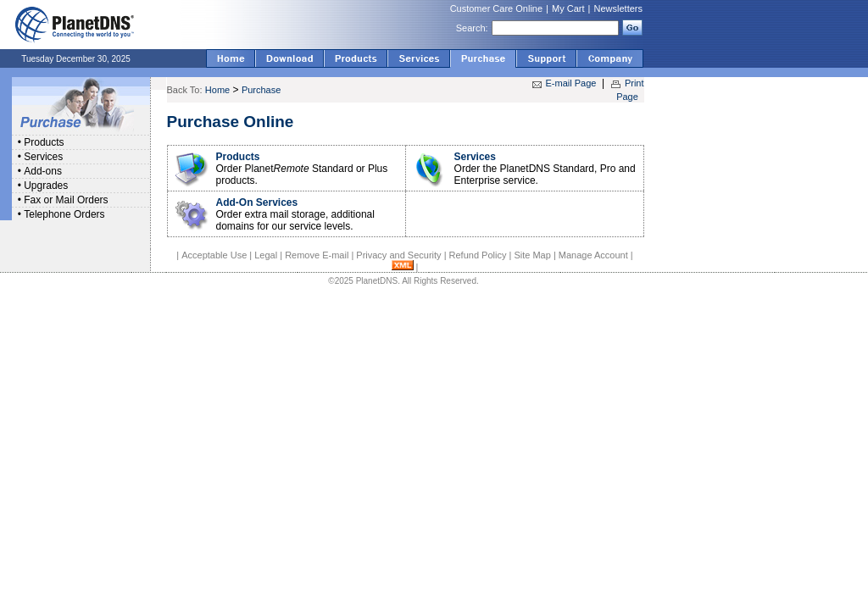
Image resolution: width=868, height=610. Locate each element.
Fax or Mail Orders (66, 200)
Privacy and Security (398, 255)
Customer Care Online (496, 8)
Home (217, 90)
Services (43, 157)
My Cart (568, 8)
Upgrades (46, 186)
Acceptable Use (214, 255)
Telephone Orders (64, 214)
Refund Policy (478, 255)
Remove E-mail (317, 255)
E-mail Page (571, 83)
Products (44, 142)
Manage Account (593, 255)
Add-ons (43, 171)
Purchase (261, 90)
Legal (266, 255)
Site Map (532, 255)
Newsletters (618, 8)
